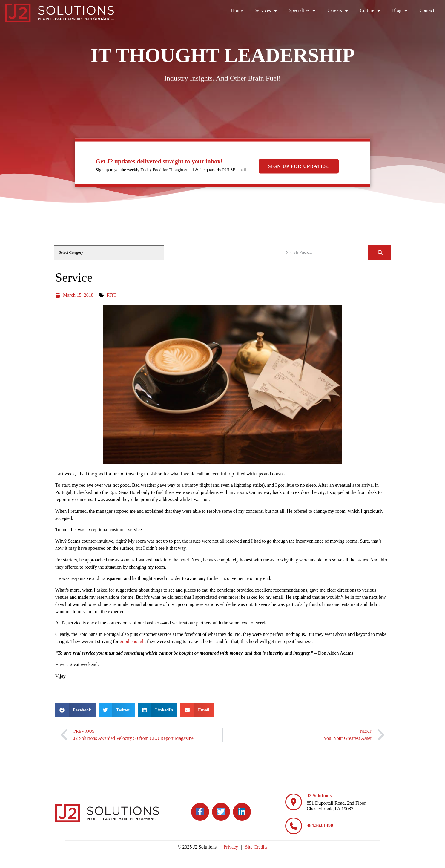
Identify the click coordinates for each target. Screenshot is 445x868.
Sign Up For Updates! (299, 166)
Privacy (231, 847)
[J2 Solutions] (294, 802)
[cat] (109, 253)
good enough (132, 641)
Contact (430, 12)
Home (240, 12)
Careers (341, 10)
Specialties (305, 10)
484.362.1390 (320, 825)
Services (269, 10)
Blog (403, 10)
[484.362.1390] (294, 826)
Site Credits (256, 847)
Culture (373, 10)
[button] (75, 710)
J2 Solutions (319, 796)
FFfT (112, 295)
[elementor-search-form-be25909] (325, 253)
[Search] (380, 253)
